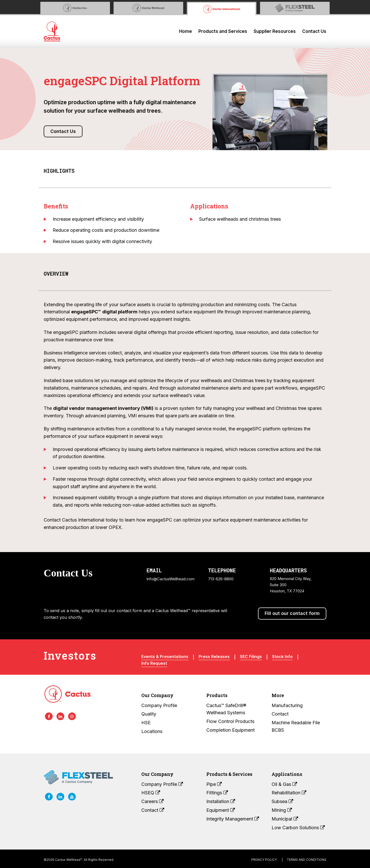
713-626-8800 (221, 579)
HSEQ (151, 793)
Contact (280, 714)
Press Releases (214, 657)
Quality (149, 714)
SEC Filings (251, 657)
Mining (282, 810)
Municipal (285, 819)
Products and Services (223, 31)
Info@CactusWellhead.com (170, 579)
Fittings (217, 793)
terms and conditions (307, 860)
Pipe (214, 784)
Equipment (221, 810)
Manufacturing (287, 705)
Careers (152, 801)
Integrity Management (233, 819)
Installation (221, 801)
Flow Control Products (230, 721)
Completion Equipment (230, 730)
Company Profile (159, 705)
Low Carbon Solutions (298, 828)
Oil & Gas (284, 784)
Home (186, 31)
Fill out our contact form (292, 613)
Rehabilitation (289, 793)
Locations (152, 731)
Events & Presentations (165, 657)
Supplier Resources (275, 31)
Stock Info (282, 657)
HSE (146, 723)
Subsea (282, 801)
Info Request (154, 663)
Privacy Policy (264, 860)
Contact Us (314, 31)
